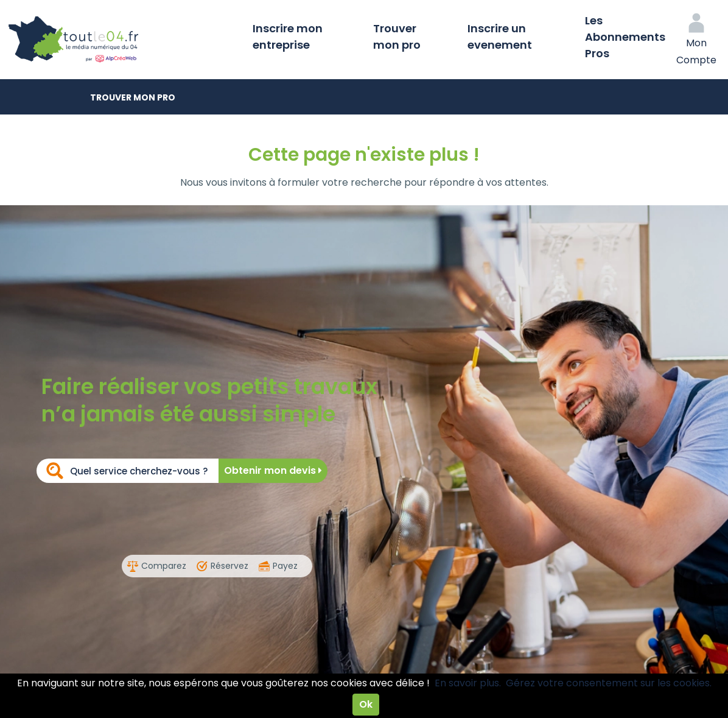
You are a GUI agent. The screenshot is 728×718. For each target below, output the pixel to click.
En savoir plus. (468, 683)
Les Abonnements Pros (625, 37)
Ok (366, 704)
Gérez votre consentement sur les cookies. (609, 683)
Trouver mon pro (397, 37)
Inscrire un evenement (500, 37)
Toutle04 (122, 40)
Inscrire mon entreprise (288, 37)
